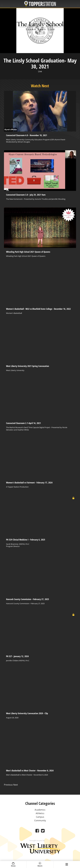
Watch (40, 864)
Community (40, 820)
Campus (40, 817)
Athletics (40, 813)
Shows (13, 864)
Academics (40, 810)
